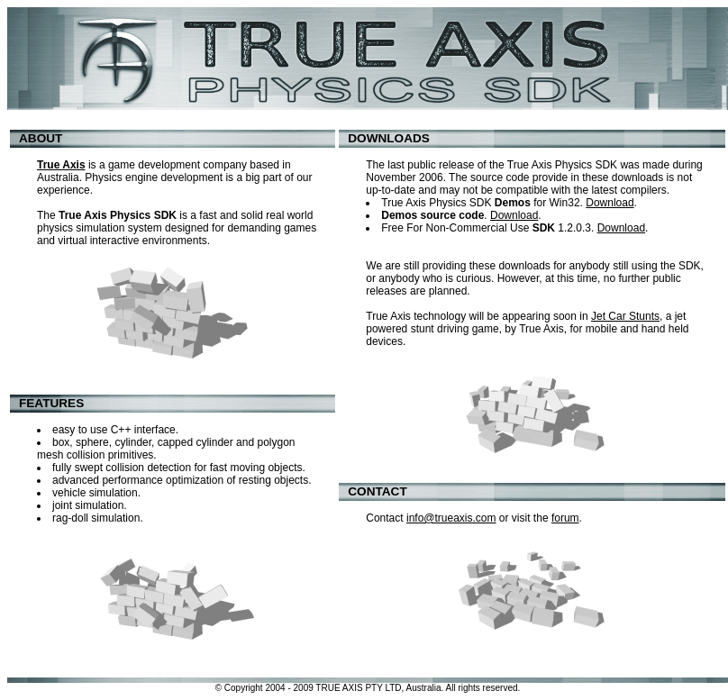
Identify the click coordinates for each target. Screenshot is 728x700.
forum (565, 518)
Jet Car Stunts (625, 316)
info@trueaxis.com (451, 518)
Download (610, 203)
